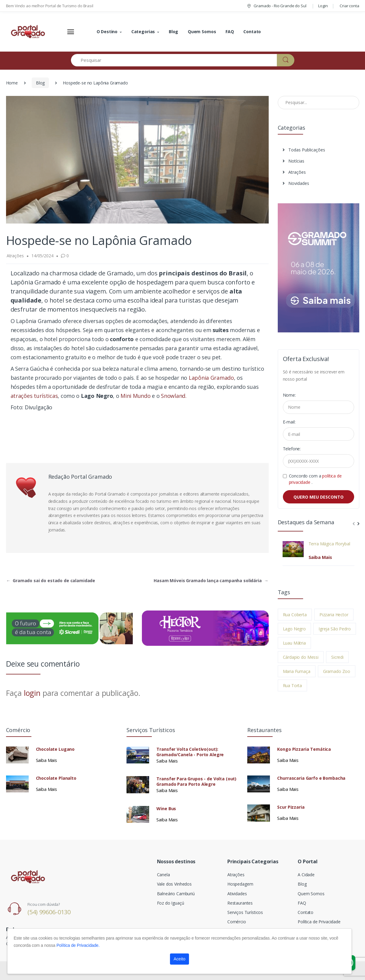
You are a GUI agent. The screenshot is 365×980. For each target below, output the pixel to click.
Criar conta (349, 6)
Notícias (293, 161)
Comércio (237, 922)
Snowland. (173, 396)
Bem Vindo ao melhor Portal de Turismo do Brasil (50, 6)
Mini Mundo (136, 396)
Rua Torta (293, 685)
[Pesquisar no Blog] (319, 103)
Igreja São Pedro (335, 629)
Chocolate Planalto (56, 778)
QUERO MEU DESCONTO (319, 497)
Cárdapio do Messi (301, 657)
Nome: (289, 395)
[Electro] (29, 32)
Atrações (294, 172)
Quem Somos (202, 32)
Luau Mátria (294, 643)
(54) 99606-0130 (49, 912)
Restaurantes (240, 903)
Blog (173, 32)
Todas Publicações (304, 150)
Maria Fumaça (297, 671)
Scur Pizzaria (291, 807)
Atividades (237, 894)
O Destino (107, 32)
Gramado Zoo (337, 671)
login (32, 693)
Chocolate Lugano (55, 749)
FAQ (230, 32)
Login (323, 6)
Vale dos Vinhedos (174, 884)
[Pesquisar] (174, 60)
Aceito (179, 959)
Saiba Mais (320, 557)
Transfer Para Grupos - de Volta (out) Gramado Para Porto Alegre (196, 782)
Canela (163, 875)
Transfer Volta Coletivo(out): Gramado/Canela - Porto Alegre (190, 752)
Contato (252, 32)
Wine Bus (166, 809)
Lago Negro (295, 629)
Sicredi (337, 657)
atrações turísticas (34, 396)
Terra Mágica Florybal (329, 544)
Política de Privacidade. (78, 945)
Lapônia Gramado (211, 378)
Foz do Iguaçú (171, 903)
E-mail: (289, 422)
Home (12, 83)
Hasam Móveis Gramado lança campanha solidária (211, 580)
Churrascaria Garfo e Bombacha (311, 778)
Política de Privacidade (319, 922)
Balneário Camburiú (176, 894)
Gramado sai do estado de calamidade (51, 580)
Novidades (296, 183)
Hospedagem (240, 884)
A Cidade (306, 875)
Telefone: (292, 449)
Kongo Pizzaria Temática (304, 749)
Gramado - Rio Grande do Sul (276, 6)
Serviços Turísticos (245, 912)
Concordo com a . (315, 479)
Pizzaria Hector (334, 615)
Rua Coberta (295, 615)
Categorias (143, 32)
